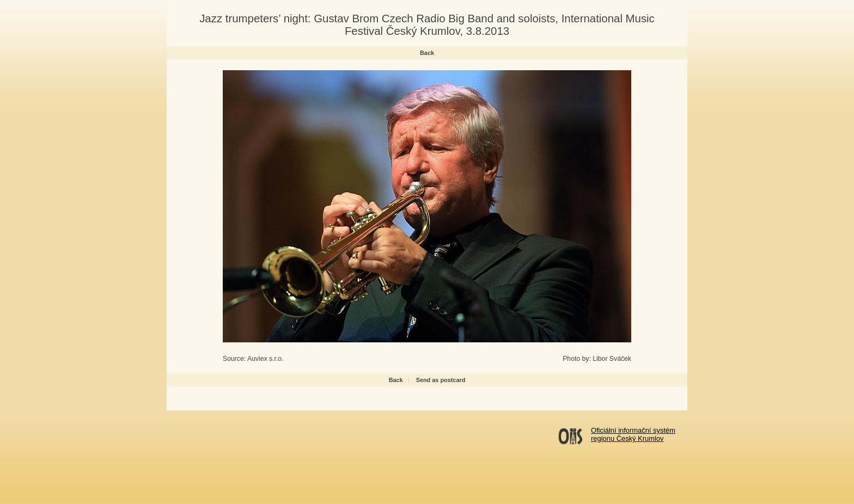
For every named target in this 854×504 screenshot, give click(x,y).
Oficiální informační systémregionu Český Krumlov (633, 434)
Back (427, 53)
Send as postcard (441, 380)
